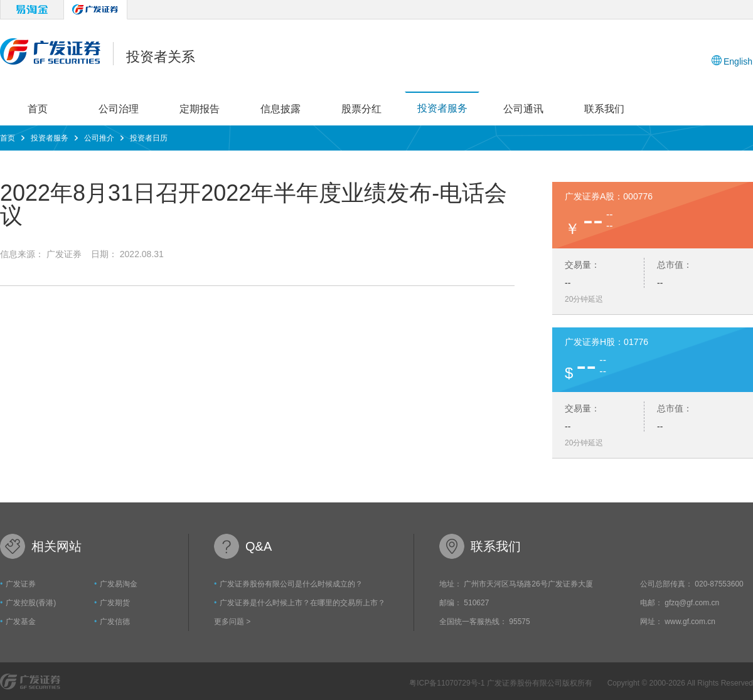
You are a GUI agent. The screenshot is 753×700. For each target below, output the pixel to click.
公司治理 (119, 109)
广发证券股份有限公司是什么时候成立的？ (291, 584)
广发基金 (21, 622)
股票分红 (361, 109)
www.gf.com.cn (690, 622)
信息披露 (280, 109)
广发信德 (115, 622)
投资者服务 (442, 108)
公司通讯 (523, 109)
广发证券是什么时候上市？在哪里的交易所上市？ (302, 603)
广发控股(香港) (31, 603)
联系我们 (604, 109)
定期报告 (200, 109)
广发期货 (115, 603)
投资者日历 (149, 138)
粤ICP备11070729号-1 (448, 683)
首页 (38, 109)
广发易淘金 (119, 584)
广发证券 (21, 584)
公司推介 (99, 138)
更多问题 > (232, 622)
